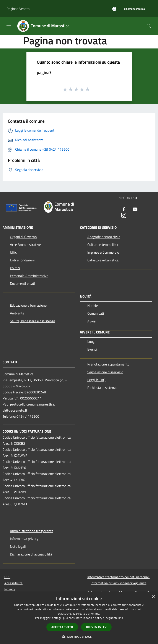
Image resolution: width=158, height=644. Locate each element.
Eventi (92, 349)
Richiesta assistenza (102, 388)
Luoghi (92, 341)
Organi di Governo (23, 237)
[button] (79, 637)
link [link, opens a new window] (121, 618)
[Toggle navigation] (9, 26)
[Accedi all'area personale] (114, 9)
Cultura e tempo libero (104, 245)
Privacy (10, 589)
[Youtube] (135, 210)
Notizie (93, 306)
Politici (15, 268)
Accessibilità (13, 583)
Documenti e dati (23, 283)
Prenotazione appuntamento (108, 364)
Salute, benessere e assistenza (33, 321)
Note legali (18, 546)
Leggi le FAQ (96, 380)
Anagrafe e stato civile (104, 237)
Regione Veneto (18, 9)
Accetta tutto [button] (62, 627)
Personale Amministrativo (29, 276)
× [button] (153, 597)
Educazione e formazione (28, 305)
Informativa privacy (24, 539)
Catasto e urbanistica (103, 260)
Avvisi (92, 321)
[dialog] (79, 618)
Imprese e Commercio (103, 252)
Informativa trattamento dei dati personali (118, 577)
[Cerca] (149, 26)
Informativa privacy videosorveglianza (118, 583)
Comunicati (96, 313)
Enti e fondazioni (22, 260)
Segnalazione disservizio (105, 372)
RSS (7, 577)
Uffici (14, 252)
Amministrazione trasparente (32, 531)
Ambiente (17, 313)
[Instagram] (124, 216)
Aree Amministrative (25, 245)
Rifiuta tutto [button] (96, 627)
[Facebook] (124, 210)
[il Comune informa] (134, 9)
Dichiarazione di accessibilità (31, 554)
